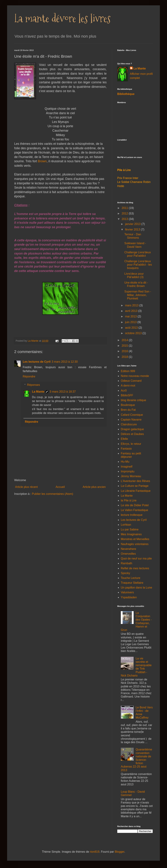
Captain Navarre (131, 420)
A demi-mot (128, 386)
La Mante (38, 392)
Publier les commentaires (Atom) (53, 494)
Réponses (34, 385)
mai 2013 (131, 316)
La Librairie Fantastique (136, 491)
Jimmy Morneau (131, 476)
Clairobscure (129, 424)
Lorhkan (126, 525)
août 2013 (132, 328)
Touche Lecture (130, 578)
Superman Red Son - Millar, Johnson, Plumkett (138, 295)
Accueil (60, 487)
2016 (125, 351)
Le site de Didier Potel (135, 505)
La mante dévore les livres (62, 18)
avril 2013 (132, 311)
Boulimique (128, 405)
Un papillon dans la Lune (136, 588)
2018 (125, 357)
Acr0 (124, 391)
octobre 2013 (134, 333)
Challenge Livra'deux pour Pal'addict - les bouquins (138, 265)
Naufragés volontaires (135, 544)
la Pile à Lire (129, 500)
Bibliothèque (126, 94)
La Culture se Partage (135, 486)
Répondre (29, 376)
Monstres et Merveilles (135, 539)
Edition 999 (128, 371)
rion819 (95, 852)
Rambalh (126, 563)
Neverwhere (128, 549)
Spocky (125, 573)
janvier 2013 (133, 224)
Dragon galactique (132, 429)
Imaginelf (127, 467)
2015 (125, 346)
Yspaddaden (129, 597)
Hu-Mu (125, 462)
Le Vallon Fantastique (134, 510)
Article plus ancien (94, 487)
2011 (125, 208)
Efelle (124, 439)
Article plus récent (26, 487)
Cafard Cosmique (132, 415)
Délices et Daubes (132, 434)
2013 (125, 219)
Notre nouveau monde (135, 376)
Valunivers (127, 592)
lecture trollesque (132, 515)
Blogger (120, 852)
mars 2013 (132, 305)
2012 (125, 213)
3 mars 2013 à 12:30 (65, 362)
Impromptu (128, 471)
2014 (125, 340)
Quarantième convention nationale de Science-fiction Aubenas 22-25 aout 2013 (136, 760)
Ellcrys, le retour (131, 444)
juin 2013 (131, 322)
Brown (42, 161)
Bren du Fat (128, 410)
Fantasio (126, 449)
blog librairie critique (133, 400)
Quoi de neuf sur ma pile (136, 559)
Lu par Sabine (130, 529)
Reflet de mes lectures (135, 568)
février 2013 (133, 230)
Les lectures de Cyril (37, 362)
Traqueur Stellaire (132, 583)
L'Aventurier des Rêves (135, 481)
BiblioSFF (127, 395)
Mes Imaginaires (131, 534)
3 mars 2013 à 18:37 (63, 392)
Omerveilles (128, 554)
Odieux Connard (131, 381)
